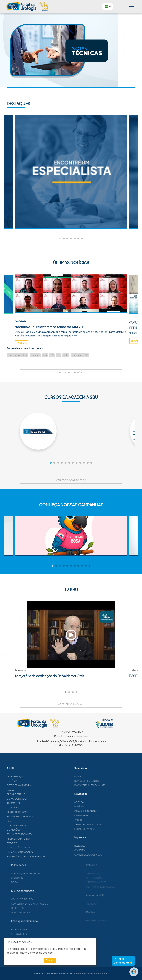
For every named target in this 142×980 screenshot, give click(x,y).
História (30, 781)
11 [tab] (88, 463)
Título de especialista (38, 834)
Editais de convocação (39, 852)
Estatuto (30, 843)
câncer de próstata (18, 355)
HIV (52, 355)
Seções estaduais (35, 812)
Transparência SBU (36, 848)
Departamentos (34, 825)
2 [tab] (64, 239)
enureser (35, 355)
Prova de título (34, 794)
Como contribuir (35, 799)
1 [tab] (60, 239)
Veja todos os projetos (71, 480)
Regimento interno (36, 839)
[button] (108, 6)
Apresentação (33, 776)
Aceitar (50, 960)
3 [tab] (67, 239)
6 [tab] (78, 239)
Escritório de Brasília (38, 816)
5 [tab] (75, 239)
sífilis (66, 355)
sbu (45, 355)
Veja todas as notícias (71, 373)
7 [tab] (82, 239)
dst (59, 355)
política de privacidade (33, 949)
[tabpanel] (71, 172)
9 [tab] (80, 463)
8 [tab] (77, 463)
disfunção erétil (80, 355)
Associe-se (32, 803)
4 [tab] (71, 239)
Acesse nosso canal (71, 704)
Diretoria (30, 808)
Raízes (28, 790)
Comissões (32, 830)
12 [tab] (91, 463)
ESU (27, 821)
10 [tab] (84, 463)
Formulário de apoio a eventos (44, 857)
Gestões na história (37, 785)
